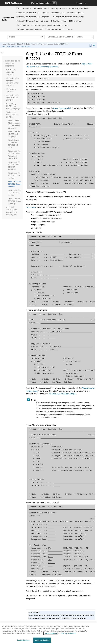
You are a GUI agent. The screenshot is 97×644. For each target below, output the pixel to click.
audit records (55, 29)
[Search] (42, 37)
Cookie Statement (50, 633)
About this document (41, 8)
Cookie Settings (23, 640)
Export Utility (31, 208)
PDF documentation (24, 8)
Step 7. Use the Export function (16, 46)
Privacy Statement (68, 633)
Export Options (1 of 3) (62, 108)
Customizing (79, 8)
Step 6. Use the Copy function (14, 176)
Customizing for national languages (14, 106)
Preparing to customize (11, 72)
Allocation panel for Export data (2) (62, 393)
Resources (81, 3)
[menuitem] (24, 8)
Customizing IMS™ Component (67, 13)
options (59, 21)
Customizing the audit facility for (13, 98)
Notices (70, 29)
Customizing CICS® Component (33, 17)
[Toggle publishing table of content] (2, 52)
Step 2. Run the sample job (14, 134)
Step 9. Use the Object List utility (14, 201)
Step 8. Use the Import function (14, 193)
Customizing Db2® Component (32, 13)
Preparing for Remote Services (68, 17)
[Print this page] (94, 45)
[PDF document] (91, 45)
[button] (4, 61)
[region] (48, 633)
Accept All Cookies (42, 640)
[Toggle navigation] (54, 3)
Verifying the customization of (54, 44)
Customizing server (33, 21)
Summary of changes (59, 8)
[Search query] (26, 37)
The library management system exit (30, 29)
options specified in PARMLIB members (50, 25)
